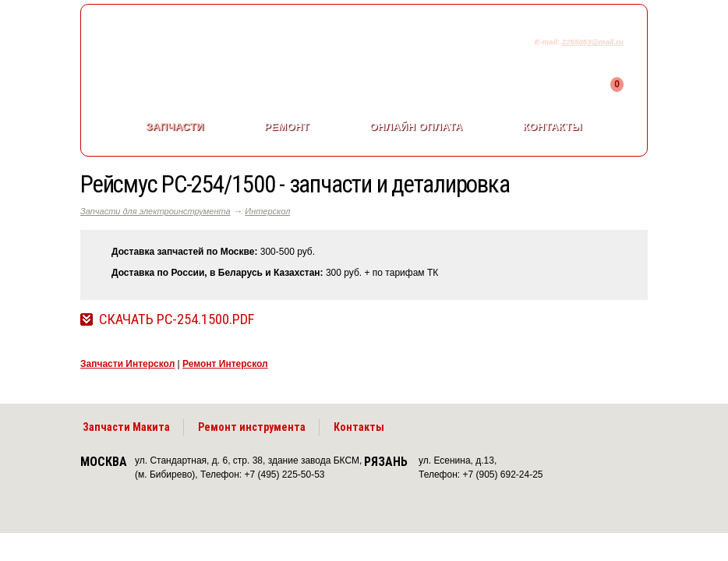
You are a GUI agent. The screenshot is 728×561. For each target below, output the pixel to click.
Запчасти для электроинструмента (155, 211)
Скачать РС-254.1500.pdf (177, 319)
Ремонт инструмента (252, 427)
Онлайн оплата (416, 127)
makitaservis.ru (210, 45)
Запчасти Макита (126, 427)
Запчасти (175, 127)
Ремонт (287, 127)
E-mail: (548, 42)
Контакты (553, 127)
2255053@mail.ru (593, 42)
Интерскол (267, 211)
